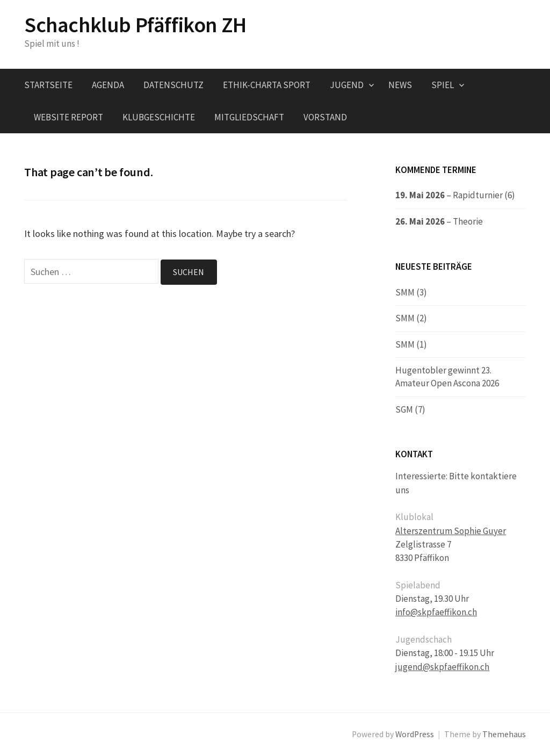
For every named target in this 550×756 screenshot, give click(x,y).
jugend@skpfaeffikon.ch (442, 667)
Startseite (48, 85)
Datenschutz (173, 85)
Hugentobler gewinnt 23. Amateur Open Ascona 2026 (447, 377)
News (400, 85)
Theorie (468, 221)
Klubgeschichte (159, 117)
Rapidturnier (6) (484, 195)
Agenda (108, 85)
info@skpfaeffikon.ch (436, 612)
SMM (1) (411, 344)
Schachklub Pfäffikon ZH (135, 25)
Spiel (443, 85)
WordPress (415, 734)
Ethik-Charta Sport (267, 85)
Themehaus (504, 734)
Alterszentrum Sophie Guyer (451, 531)
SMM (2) (411, 318)
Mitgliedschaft (249, 117)
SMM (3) (411, 292)
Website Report (68, 117)
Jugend (347, 85)
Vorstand (325, 117)
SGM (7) (410, 409)
